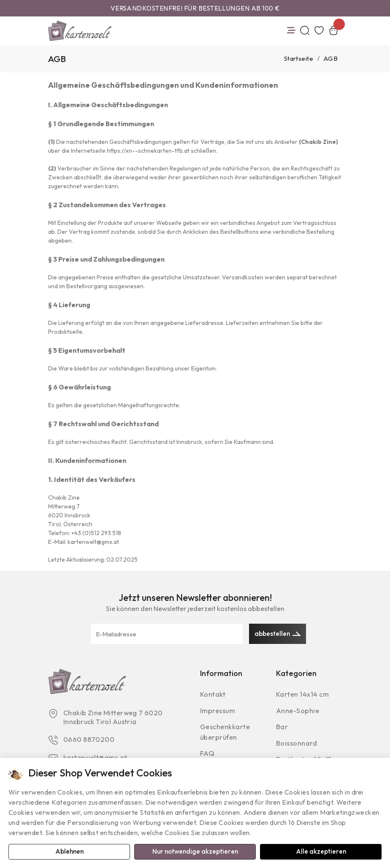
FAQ (207, 756)
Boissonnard (297, 745)
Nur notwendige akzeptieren (195, 852)
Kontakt (213, 696)
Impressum (219, 713)
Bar (282, 729)
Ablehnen (69, 852)
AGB (330, 59)
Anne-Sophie (298, 713)
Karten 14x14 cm (303, 696)
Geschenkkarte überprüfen (226, 734)
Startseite (299, 59)
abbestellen (278, 634)
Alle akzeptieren (321, 852)
